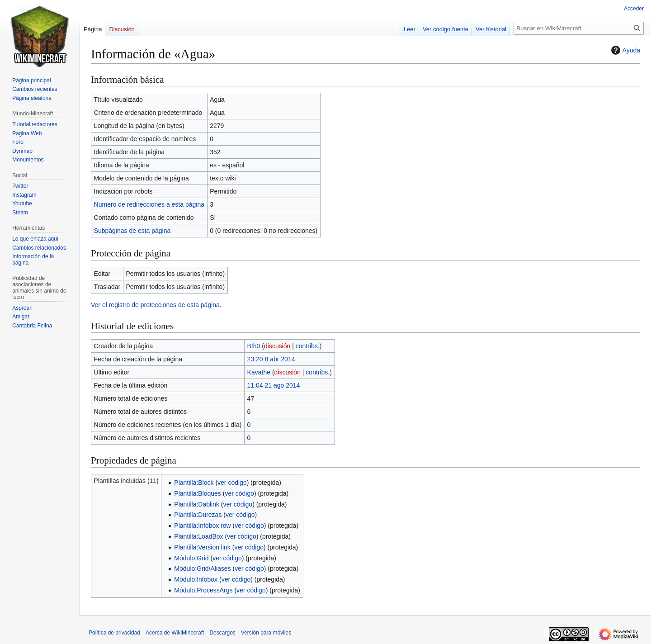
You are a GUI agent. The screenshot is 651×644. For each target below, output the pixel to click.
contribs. (308, 346)
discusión (277, 346)
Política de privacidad (114, 633)
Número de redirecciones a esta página (149, 204)
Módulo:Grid (191, 558)
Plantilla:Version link (202, 547)
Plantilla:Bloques (198, 493)
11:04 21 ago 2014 (274, 385)
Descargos (222, 633)
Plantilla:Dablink (197, 504)
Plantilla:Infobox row (202, 526)
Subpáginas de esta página (132, 231)
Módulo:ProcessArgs (203, 590)
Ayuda (625, 50)
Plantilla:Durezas (198, 515)
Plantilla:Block (194, 483)
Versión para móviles (266, 633)
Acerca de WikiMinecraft (175, 633)
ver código (232, 483)
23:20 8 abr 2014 (271, 359)
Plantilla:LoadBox (198, 536)
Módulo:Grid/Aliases (202, 568)
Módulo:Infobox (196, 579)
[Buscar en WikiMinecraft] (579, 28)
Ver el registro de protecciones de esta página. (156, 305)
